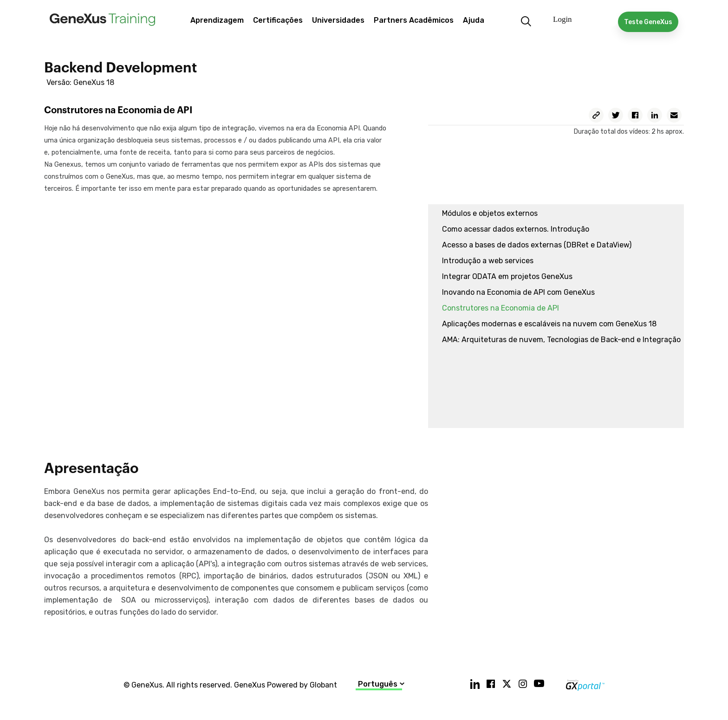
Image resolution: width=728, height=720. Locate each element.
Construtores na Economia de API (500, 308)
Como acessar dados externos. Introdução (516, 229)
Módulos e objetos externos (490, 213)
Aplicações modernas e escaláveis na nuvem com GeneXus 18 (549, 324)
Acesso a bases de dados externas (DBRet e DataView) (537, 245)
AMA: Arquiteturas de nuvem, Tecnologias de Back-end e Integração (561, 340)
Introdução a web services (488, 261)
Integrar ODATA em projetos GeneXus (507, 276)
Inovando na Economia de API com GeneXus (518, 292)
